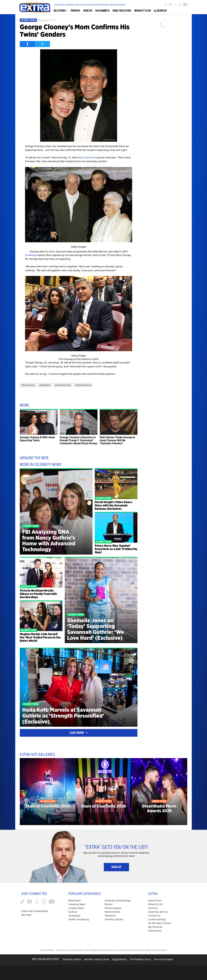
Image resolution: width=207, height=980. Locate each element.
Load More (79, 733)
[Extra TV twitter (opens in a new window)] (175, 5)
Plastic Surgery (113, 908)
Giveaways (74, 916)
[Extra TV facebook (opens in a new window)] (170, 5)
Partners (153, 908)
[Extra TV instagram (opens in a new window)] (180, 5)
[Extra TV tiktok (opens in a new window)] (166, 5)
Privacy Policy (47, 950)
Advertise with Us (158, 912)
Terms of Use (62, 950)
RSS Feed (26, 915)
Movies (109, 904)
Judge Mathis (119, 959)
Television (110, 916)
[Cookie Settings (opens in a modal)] (157, 919)
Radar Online (84, 157)
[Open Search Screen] (160, 11)
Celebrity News (28, 20)
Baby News (75, 900)
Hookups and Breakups (118, 900)
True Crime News (163, 959)
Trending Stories (114, 919)
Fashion (73, 912)
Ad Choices (76, 950)
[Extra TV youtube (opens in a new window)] (185, 5)
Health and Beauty (79, 919)
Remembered (112, 912)
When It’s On (155, 904)
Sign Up (116, 867)
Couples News (76, 908)
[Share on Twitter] (42, 44)
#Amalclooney (28, 385)
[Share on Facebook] (27, 44)
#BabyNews (45, 385)
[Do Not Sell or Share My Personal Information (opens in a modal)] (162, 927)
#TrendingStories (83, 385)
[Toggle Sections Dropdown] (61, 11)
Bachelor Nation (72, 959)
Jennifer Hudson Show (97, 959)
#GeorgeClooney (63, 385)
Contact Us (154, 916)
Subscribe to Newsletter (35, 911)
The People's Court (140, 959)
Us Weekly (31, 255)
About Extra (155, 900)
